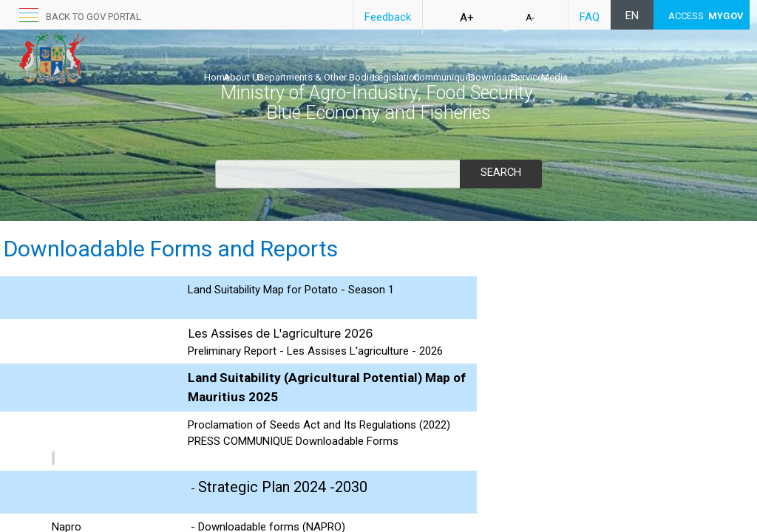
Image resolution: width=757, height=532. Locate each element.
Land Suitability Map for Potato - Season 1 (291, 290)
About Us (259, 64)
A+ (467, 18)
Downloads (571, 64)
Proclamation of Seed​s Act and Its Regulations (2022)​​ (319, 425)
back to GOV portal (94, 17)
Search (500, 172)
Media (663, 64)
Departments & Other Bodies (349, 64)
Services (623, 64)
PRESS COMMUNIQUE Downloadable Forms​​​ (293, 441)
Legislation (443, 64)
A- (530, 18)
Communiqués (506, 64)
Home (217, 64)
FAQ (590, 17)
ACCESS (706, 16)
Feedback (388, 17)
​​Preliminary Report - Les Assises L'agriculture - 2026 (315, 351)
